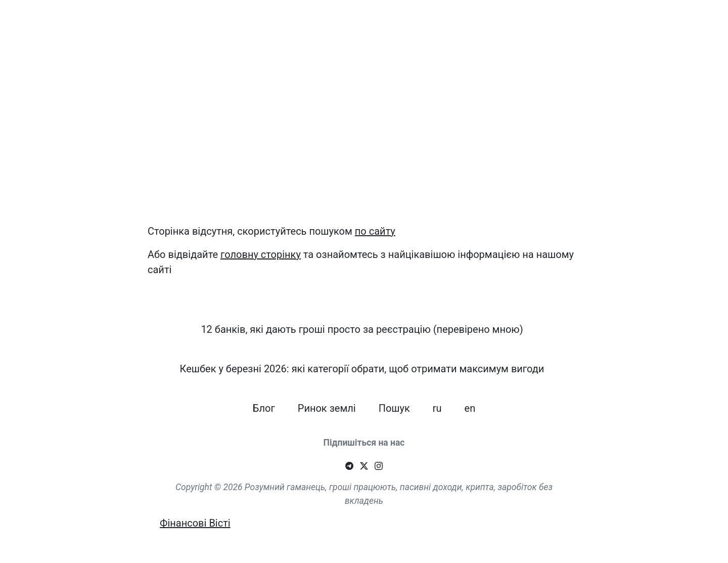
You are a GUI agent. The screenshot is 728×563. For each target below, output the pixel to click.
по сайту (375, 231)
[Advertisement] (364, 145)
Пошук (621, 20)
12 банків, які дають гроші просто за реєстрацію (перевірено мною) (191, 25)
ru (655, 20)
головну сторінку (261, 254)
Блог (539, 20)
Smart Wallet (69, 25)
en (681, 20)
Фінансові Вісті (195, 523)
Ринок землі (577, 25)
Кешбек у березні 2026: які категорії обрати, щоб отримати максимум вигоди (404, 25)
